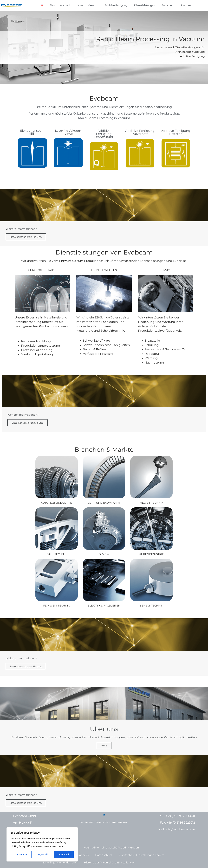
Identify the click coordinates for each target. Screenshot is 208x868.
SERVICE (166, 270)
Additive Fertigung (116, 5)
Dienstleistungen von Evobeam (104, 252)
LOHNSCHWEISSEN (104, 270)
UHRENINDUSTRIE (151, 554)
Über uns (185, 5)
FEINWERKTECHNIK (56, 606)
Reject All (43, 854)
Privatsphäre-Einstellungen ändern (142, 855)
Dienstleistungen (145, 5)
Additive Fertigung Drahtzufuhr (104, 134)
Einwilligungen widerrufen (60, 863)
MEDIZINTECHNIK (151, 503)
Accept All (64, 854)
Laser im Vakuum (87, 5)
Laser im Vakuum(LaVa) (68, 132)
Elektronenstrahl (60, 5)
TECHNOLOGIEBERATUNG (42, 270)
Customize (21, 854)
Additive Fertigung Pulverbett (140, 132)
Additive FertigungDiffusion (176, 132)
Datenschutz (104, 855)
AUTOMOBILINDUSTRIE (56, 503)
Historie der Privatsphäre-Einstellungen (110, 863)
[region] (42, 844)
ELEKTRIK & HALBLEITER (104, 606)
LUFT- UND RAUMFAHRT (104, 503)
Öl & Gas (104, 554)
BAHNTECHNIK (57, 554)
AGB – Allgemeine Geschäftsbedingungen (111, 848)
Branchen (167, 5)
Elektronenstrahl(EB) (32, 132)
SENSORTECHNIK (151, 606)
